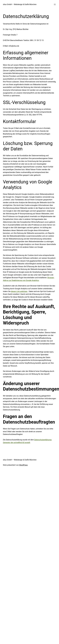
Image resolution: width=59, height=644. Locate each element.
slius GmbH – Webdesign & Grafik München (20, 4)
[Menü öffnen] (55, 4)
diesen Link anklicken (19, 291)
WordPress (23, 465)
